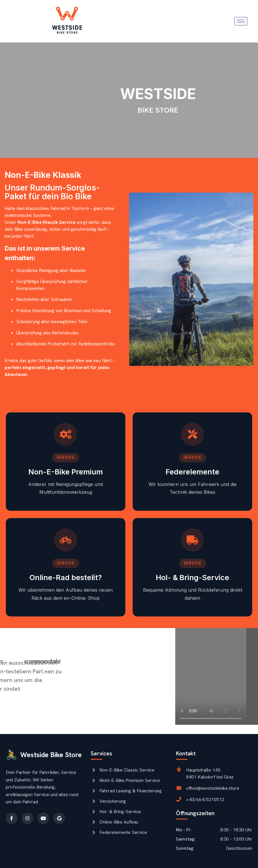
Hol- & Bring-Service (116, 812)
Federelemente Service (119, 832)
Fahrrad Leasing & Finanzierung (126, 791)
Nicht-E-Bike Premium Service (125, 780)
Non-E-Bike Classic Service (123, 770)
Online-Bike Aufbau (114, 822)
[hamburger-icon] (241, 21)
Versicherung (108, 801)
